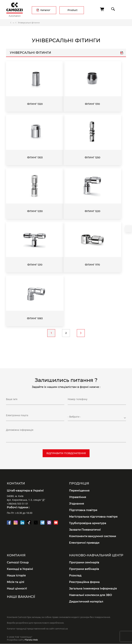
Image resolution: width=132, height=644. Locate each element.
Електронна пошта (17, 416)
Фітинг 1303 (35, 157)
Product (73, 10)
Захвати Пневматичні (85, 530)
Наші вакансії (21, 597)
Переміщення (79, 491)
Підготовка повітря (83, 510)
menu (123, 9)
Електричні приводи (84, 543)
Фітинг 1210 (35, 265)
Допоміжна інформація (20, 430)
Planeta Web (31, 640)
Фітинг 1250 (92, 157)
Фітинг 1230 (35, 211)
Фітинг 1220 (92, 211)
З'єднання (77, 504)
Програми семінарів (84, 562)
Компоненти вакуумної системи (93, 536)
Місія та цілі (16, 582)
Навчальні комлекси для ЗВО (91, 595)
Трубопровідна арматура (88, 523)
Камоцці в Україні (20, 569)
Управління (78, 497)
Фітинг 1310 (92, 104)
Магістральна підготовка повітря (93, 517)
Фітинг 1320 (35, 104)
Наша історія (16, 575)
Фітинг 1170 (92, 265)
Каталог (45, 10)
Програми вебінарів (84, 569)
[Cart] (102, 9)
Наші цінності (17, 589)
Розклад (75, 575)
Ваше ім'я (12, 400)
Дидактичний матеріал (86, 602)
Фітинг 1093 (35, 318)
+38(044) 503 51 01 (18, 504)
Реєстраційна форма (84, 582)
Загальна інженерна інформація (93, 589)
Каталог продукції (13, 23)
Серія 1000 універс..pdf (122, 53)
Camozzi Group (18, 562)
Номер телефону (78, 400)
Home (8, 23)
